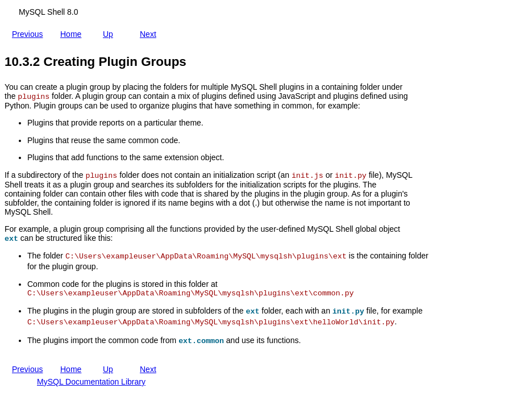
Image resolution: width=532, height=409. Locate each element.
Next (150, 32)
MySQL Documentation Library (91, 382)
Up (110, 32)
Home (73, 32)
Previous (30, 32)
